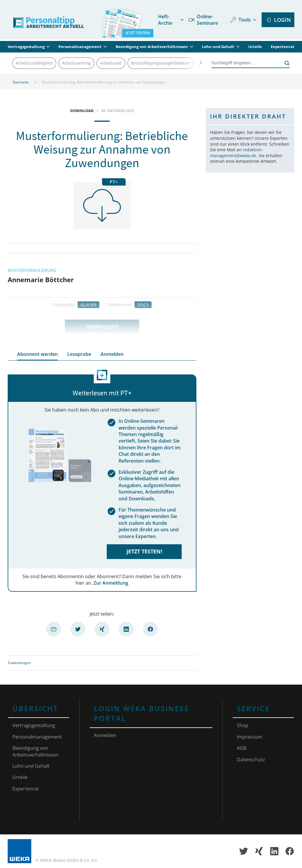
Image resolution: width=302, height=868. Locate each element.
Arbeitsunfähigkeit (34, 63)
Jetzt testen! (144, 551)
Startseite (21, 82)
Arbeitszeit (111, 63)
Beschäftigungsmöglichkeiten (160, 63)
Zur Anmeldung (111, 583)
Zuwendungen (19, 663)
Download (102, 327)
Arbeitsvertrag (76, 63)
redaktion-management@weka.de (237, 153)
